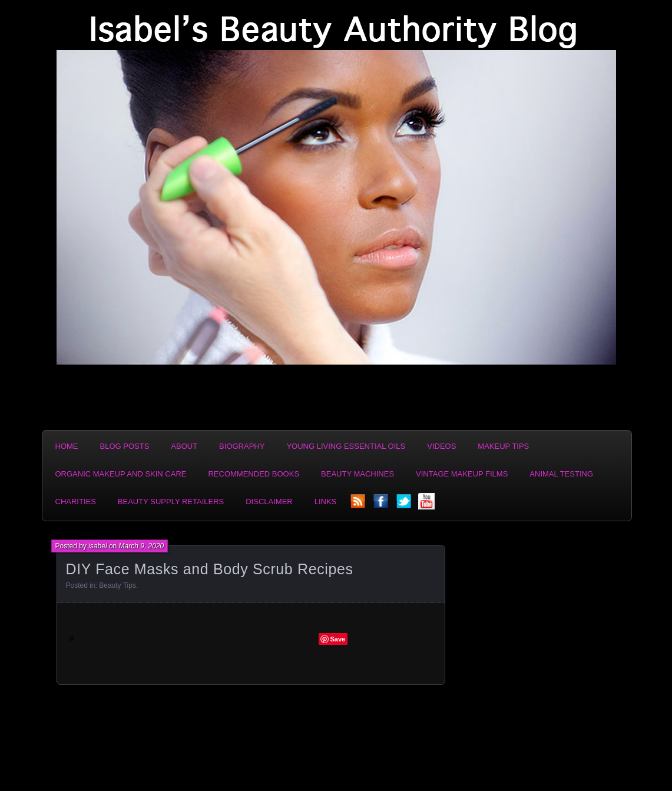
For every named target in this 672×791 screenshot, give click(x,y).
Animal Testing (561, 474)
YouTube (428, 505)
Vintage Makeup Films (462, 474)
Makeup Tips (503, 446)
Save (338, 639)
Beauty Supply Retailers (171, 502)
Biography (242, 446)
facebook (382, 505)
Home (67, 446)
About (184, 446)
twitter (405, 505)
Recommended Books (254, 474)
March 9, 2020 (142, 546)
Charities (76, 502)
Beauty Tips (117, 585)
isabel (97, 546)
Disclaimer (269, 502)
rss (359, 505)
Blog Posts (125, 446)
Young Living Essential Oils (346, 446)
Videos (441, 446)
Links (326, 502)
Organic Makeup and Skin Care (121, 474)
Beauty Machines (357, 474)
